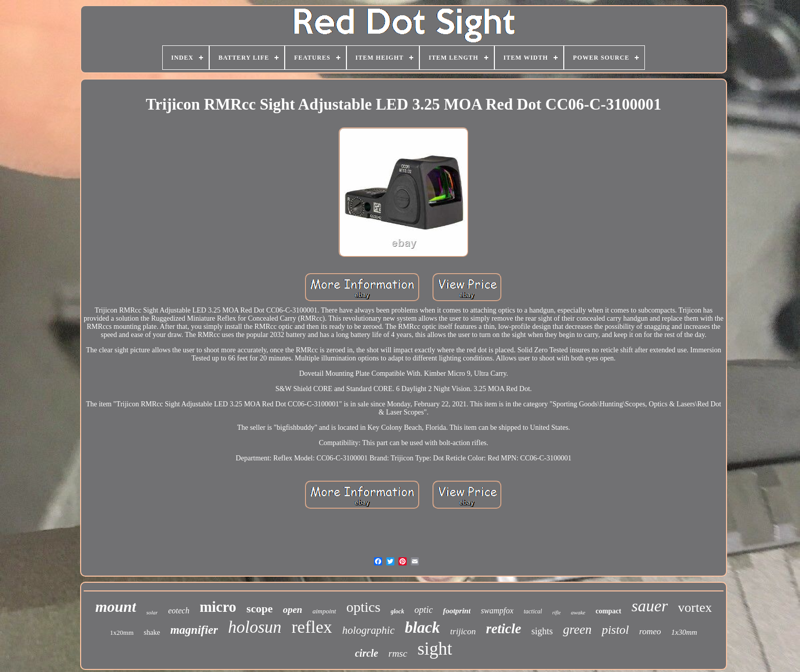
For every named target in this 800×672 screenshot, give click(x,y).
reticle (503, 629)
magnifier (194, 630)
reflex (312, 627)
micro (218, 607)
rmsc (398, 653)
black (422, 627)
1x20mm (122, 632)
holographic (369, 630)
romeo (650, 631)
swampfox (497, 611)
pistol (615, 630)
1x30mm (684, 632)
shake (152, 632)
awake (578, 612)
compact (608, 611)
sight (435, 649)
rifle (556, 613)
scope (259, 609)
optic (423, 610)
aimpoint (324, 611)
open (292, 610)
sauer (650, 606)
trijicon (463, 631)
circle (367, 653)
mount (116, 606)
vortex (695, 608)
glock (398, 611)
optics (364, 607)
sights (542, 631)
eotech (179, 611)
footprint (457, 611)
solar (152, 612)
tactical (533, 611)
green (577, 629)
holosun (255, 627)
